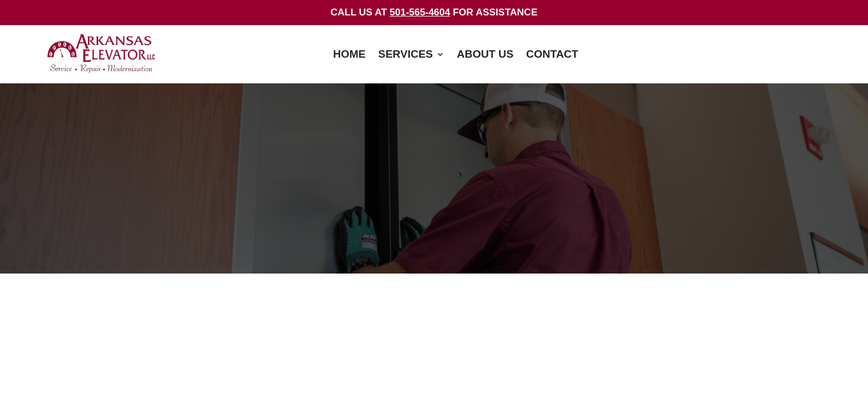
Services (405, 55)
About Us (485, 55)
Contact (552, 55)
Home (349, 55)
